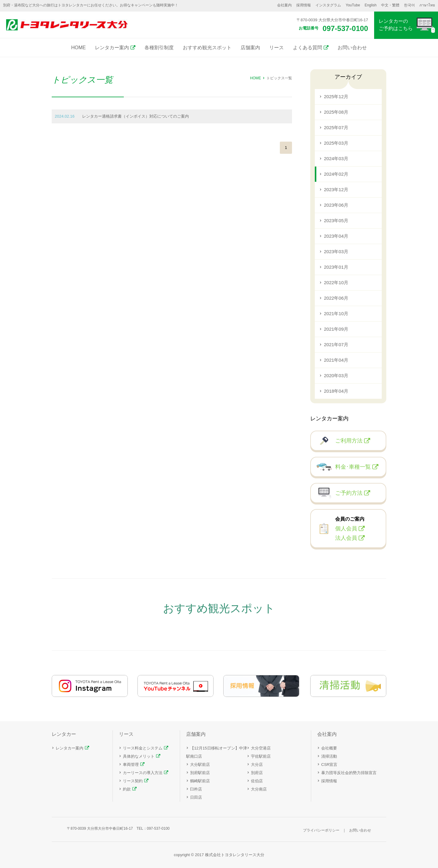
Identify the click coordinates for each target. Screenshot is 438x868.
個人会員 (346, 529)
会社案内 (284, 5)
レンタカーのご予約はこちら (396, 25)
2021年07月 (336, 344)
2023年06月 (336, 205)
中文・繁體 (390, 5)
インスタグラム (328, 5)
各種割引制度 (159, 48)
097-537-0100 (345, 28)
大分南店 (259, 789)
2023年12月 (336, 189)
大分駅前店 (200, 765)
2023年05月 (336, 220)
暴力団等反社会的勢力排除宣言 (349, 773)
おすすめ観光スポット (207, 48)
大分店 (257, 765)
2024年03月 (336, 158)
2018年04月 (336, 391)
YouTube (353, 5)
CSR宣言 (329, 765)
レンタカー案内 (112, 48)
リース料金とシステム (143, 748)
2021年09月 (336, 329)
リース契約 (133, 781)
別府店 (257, 773)
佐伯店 (257, 781)
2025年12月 (336, 96)
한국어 (409, 5)
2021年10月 (336, 313)
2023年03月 (336, 251)
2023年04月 (336, 236)
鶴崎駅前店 (200, 781)
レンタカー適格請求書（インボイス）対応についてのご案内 (136, 116)
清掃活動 (329, 756)
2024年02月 (336, 174)
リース (276, 48)
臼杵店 (196, 789)
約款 (127, 789)
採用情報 (304, 5)
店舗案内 (250, 48)
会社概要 (329, 748)
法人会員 (346, 538)
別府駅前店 (200, 773)
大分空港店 (261, 748)
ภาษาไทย (427, 5)
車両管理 (131, 765)
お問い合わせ (352, 48)
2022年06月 (336, 298)
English (371, 5)
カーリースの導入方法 (143, 773)
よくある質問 (308, 48)
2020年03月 (336, 375)
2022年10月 (336, 282)
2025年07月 (336, 127)
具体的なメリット (139, 756)
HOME (78, 48)
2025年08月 (336, 112)
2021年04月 (336, 360)
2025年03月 (336, 143)
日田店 (196, 797)
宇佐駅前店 (261, 756)
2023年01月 (336, 267)
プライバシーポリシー (321, 830)
